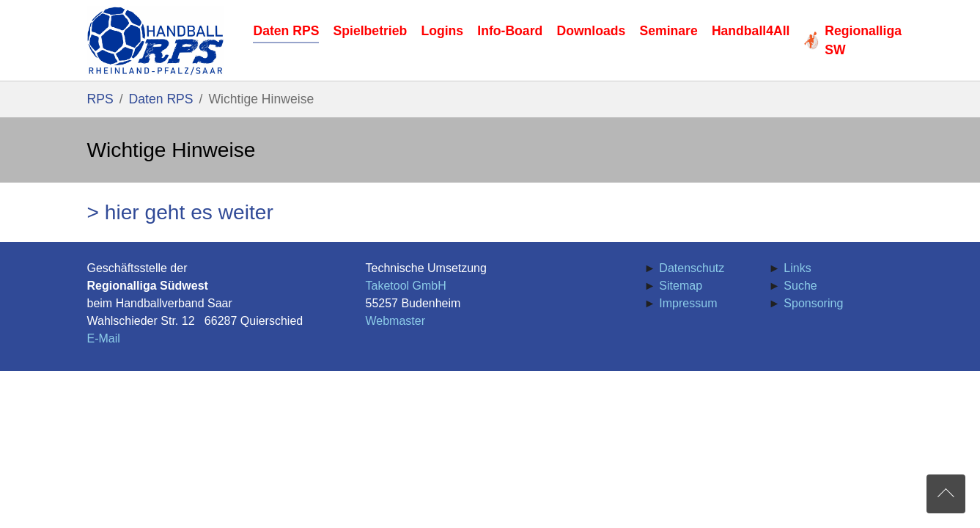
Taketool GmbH (406, 286)
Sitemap (681, 286)
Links (797, 268)
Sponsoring (813, 303)
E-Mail (104, 338)
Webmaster (396, 321)
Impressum (688, 303)
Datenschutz (692, 268)
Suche (800, 286)
